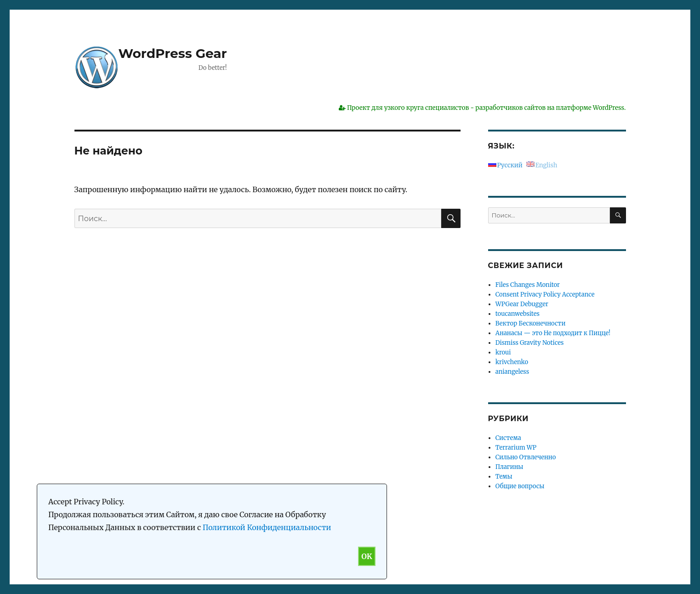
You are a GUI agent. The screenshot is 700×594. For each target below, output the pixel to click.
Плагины (509, 467)
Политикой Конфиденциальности (267, 527)
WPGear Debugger (522, 304)
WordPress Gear (173, 53)
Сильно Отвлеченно (526, 457)
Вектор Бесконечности (531, 323)
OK (367, 556)
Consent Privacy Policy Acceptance (545, 294)
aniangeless (512, 372)
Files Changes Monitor (528, 285)
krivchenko (512, 362)
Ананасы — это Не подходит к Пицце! (553, 333)
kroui (503, 352)
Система (508, 438)
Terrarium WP (516, 448)
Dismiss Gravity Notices (530, 343)
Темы (504, 477)
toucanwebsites (518, 314)
